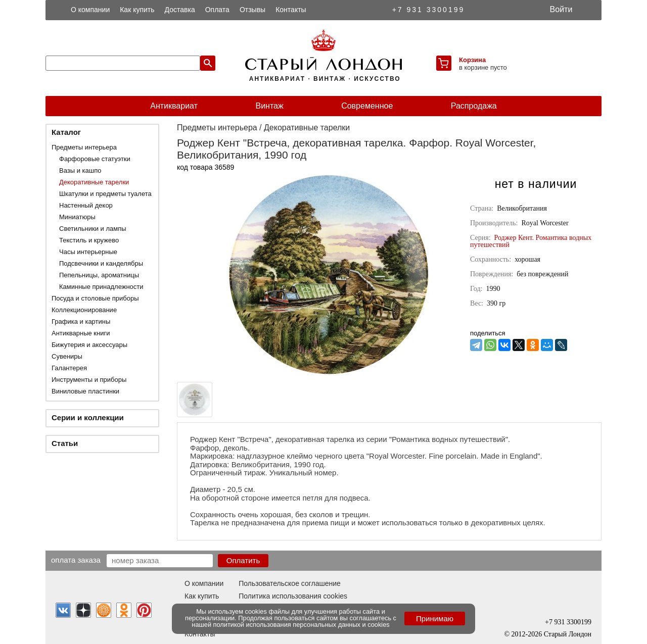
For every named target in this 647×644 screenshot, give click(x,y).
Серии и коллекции (88, 417)
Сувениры (67, 356)
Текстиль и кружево (89, 240)
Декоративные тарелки (94, 182)
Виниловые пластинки (85, 391)
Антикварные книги (81, 333)
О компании (90, 10)
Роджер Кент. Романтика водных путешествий (531, 241)
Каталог (66, 132)
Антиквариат (174, 106)
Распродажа (474, 106)
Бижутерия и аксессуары (89, 345)
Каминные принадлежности (101, 287)
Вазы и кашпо (80, 170)
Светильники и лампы (93, 229)
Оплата (217, 10)
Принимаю (435, 618)
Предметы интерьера (84, 147)
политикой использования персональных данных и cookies (302, 625)
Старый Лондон (568, 634)
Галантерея (69, 368)
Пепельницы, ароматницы (99, 275)
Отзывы (252, 10)
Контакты (291, 10)
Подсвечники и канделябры (101, 263)
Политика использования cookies (293, 596)
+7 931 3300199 (429, 10)
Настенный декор (86, 205)
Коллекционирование (84, 310)
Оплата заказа (76, 560)
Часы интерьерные (88, 252)
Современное (367, 106)
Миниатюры (77, 217)
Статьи (65, 443)
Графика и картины (81, 321)
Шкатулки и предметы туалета (105, 194)
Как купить (137, 10)
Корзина (472, 60)
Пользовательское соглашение (290, 583)
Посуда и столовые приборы (95, 298)
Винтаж (269, 106)
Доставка (180, 10)
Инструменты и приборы (89, 380)
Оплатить (243, 560)
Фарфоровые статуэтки (95, 159)
